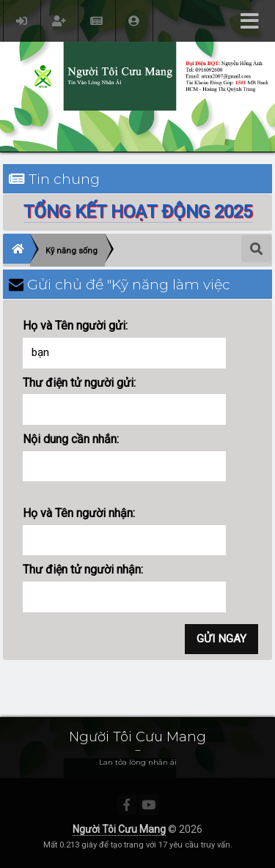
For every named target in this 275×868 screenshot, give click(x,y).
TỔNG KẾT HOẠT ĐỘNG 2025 (138, 212)
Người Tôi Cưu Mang (119, 829)
